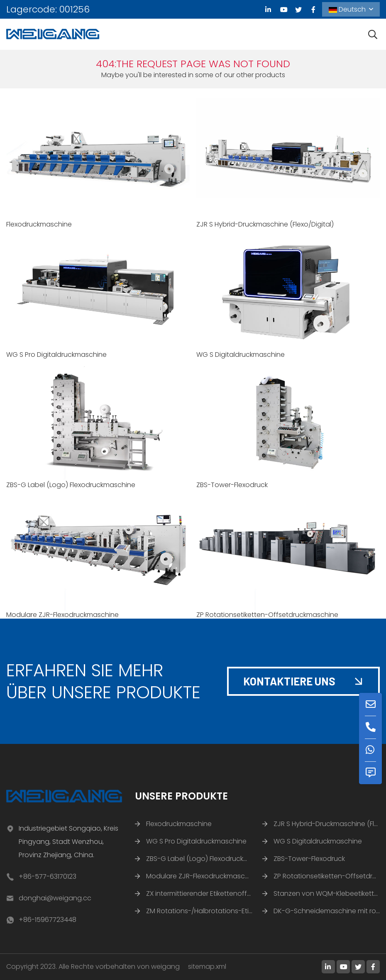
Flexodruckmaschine (39, 224)
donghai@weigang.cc (55, 898)
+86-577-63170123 (48, 876)
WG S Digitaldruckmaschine (241, 355)
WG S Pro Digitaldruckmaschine (56, 355)
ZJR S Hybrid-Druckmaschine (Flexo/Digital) (265, 224)
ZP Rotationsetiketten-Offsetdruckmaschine (267, 615)
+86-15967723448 (48, 920)
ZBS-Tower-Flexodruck (232, 485)
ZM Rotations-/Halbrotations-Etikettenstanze (219, 911)
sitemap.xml (207, 967)
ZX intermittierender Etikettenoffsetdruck (210, 893)
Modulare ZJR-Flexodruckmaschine (62, 615)
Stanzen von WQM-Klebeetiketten (328, 893)
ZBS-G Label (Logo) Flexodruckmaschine (71, 485)
